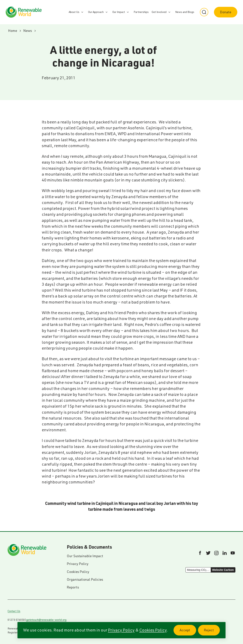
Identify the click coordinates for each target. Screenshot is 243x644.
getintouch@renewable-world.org (46, 620)
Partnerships (141, 12)
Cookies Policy (153, 630)
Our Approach (96, 12)
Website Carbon (223, 570)
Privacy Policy (121, 630)
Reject (212, 632)
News (28, 31)
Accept (188, 632)
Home (13, 31)
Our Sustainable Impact (85, 556)
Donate (226, 12)
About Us (74, 12)
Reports (73, 587)
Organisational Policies (85, 579)
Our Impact (119, 12)
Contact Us (14, 611)
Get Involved (159, 12)
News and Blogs (185, 12)
